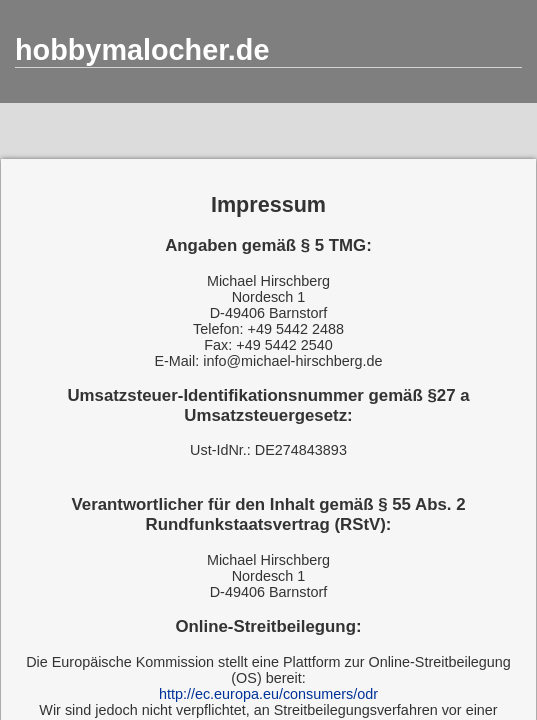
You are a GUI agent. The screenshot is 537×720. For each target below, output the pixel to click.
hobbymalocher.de (142, 50)
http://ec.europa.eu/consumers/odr (268, 694)
